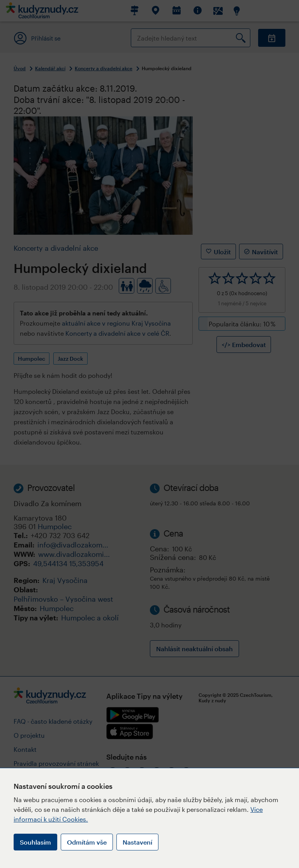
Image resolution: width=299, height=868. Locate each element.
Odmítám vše (87, 842)
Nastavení (137, 842)
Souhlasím (35, 842)
